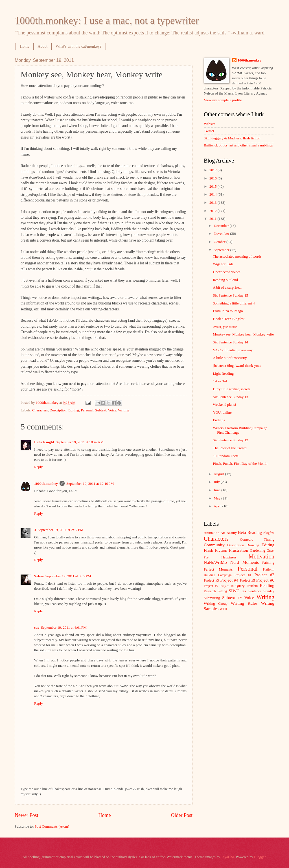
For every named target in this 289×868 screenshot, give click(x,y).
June (217, 490)
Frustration (238, 550)
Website (210, 124)
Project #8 (227, 586)
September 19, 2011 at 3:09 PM (68, 576)
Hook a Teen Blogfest (229, 319)
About (42, 46)
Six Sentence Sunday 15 (230, 295)
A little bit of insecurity (230, 358)
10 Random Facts (225, 456)
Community (214, 545)
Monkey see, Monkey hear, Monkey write (243, 334)
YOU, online (222, 413)
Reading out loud (225, 280)
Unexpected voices (227, 272)
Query (240, 586)
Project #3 (211, 580)
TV (240, 598)
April (218, 506)
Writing (124, 410)
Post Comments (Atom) (52, 827)
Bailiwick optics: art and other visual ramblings (238, 145)
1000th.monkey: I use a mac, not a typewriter (107, 21)
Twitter (209, 131)
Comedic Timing (257, 540)
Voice (112, 410)
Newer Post (27, 815)
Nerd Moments (245, 562)
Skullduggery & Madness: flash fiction (232, 138)
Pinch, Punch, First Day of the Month (240, 464)
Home (25, 46)
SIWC (234, 591)
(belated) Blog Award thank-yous (237, 366)
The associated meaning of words (237, 257)
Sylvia (39, 576)
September (222, 250)
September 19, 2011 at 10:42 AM (80, 442)
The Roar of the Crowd (230, 448)
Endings (219, 420)
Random (252, 586)
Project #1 (243, 575)
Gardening (257, 551)
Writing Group (216, 604)
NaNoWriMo (215, 562)
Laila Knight (44, 442)
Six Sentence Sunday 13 (230, 397)
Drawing (253, 545)
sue (37, 628)
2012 (214, 211)
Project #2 (264, 575)
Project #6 (265, 580)
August (219, 474)
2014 (214, 194)
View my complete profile (223, 100)
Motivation (261, 556)
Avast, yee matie (225, 327)
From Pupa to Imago (228, 311)
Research (210, 591)
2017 (214, 170)
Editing (74, 410)
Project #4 (229, 580)
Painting (268, 563)
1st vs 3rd (220, 381)
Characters (40, 410)
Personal (87, 410)
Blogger (260, 857)
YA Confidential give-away (233, 350)
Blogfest (269, 533)
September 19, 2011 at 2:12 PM (60, 530)
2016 (214, 178)
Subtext (101, 410)
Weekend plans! (224, 405)
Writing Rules (244, 603)
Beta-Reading (250, 532)
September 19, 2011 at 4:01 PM (64, 628)
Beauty (232, 533)
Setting (222, 591)
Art (223, 533)
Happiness (229, 557)
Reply (39, 467)
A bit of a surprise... (227, 288)
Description (58, 410)
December (222, 226)
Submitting (212, 598)
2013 (214, 203)
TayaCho (227, 857)
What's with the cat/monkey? (78, 46)
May (217, 498)
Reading (267, 585)
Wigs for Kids (223, 264)
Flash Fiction (215, 550)
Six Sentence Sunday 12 (230, 440)
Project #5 (248, 580)
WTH (223, 609)
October (220, 242)
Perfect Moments (218, 569)
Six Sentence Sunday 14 (230, 342)
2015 (214, 187)
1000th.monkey (46, 484)
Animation (212, 533)
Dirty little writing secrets (232, 389)
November (222, 234)
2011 (214, 219)
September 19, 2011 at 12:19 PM (90, 484)
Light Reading (223, 374)
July (217, 482)
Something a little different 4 (234, 303)
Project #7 (211, 586)
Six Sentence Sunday (258, 591)
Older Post (182, 815)
